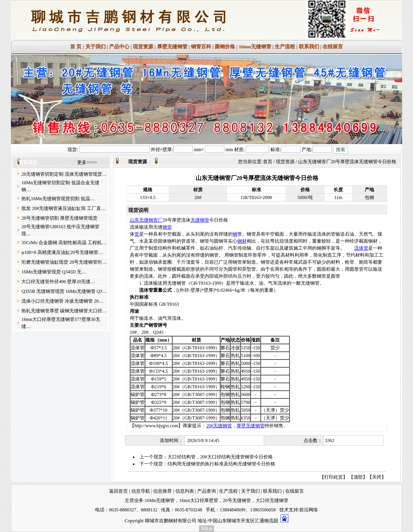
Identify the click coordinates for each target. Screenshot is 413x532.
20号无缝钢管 (237, 500)
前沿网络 (309, 510)
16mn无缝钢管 (255, 47)
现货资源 (143, 47)
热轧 (235, 356)
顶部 (358, 477)
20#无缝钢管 (219, 426)
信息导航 (141, 491)
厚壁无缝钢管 (172, 47)
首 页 (76, 47)
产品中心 (119, 47)
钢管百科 (201, 47)
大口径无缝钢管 (272, 500)
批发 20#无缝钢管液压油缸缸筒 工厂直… (64, 208)
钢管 (167, 227)
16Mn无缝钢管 (160, 500)
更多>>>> (87, 162)
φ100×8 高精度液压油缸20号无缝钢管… (62, 252)
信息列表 (185, 491)
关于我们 (95, 47)
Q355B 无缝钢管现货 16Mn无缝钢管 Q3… (64, 291)
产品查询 (206, 491)
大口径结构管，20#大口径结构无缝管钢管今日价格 (220, 457)
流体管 (361, 248)
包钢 (225, 395)
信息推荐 (162, 491)
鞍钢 (225, 387)
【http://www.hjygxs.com (154, 426)
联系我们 (309, 47)
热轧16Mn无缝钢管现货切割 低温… (58, 199)
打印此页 (334, 477)
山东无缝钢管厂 (146, 220)
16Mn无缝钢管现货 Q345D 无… (54, 272)
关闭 (377, 477)
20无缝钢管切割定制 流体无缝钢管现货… (64, 174)
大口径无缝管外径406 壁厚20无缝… (58, 282)
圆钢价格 (225, 47)
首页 (268, 162)
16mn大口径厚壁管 (199, 500)
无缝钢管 (200, 220)
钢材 (242, 241)
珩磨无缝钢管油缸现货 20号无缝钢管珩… (64, 262)
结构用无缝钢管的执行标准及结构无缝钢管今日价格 (221, 464)
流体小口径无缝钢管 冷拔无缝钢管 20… (62, 301)
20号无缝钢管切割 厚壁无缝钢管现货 (59, 218)
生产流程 (285, 47)
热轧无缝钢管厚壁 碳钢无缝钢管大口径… (64, 311)
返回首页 (118, 491)
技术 (284, 510)
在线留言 (333, 47)
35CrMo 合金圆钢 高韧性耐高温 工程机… (64, 243)
